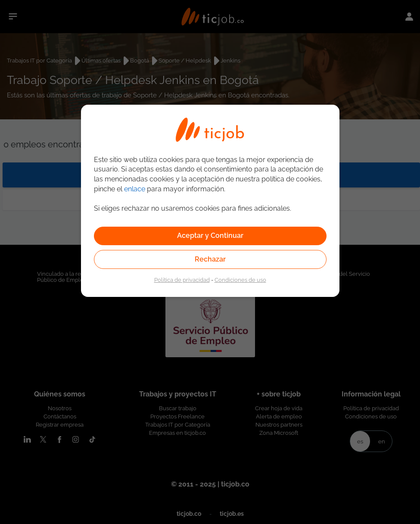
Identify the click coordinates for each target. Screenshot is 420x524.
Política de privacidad (182, 280)
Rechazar (210, 259)
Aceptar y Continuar (210, 235)
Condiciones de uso (240, 280)
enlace (135, 189)
